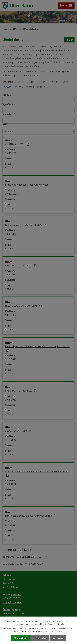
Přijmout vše (20, 638)
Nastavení (58, 638)
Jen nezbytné (40, 638)
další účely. (60, 624)
